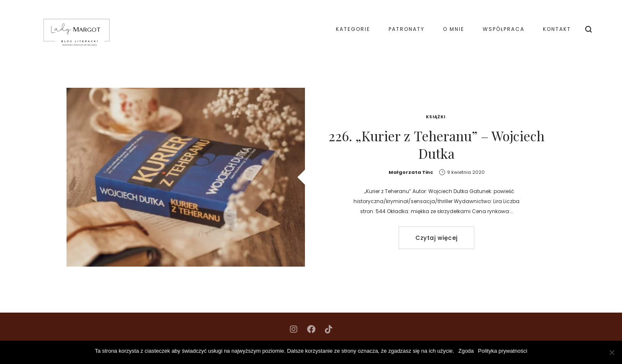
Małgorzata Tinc (411, 172)
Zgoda (466, 351)
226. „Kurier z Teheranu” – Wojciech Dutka (436, 144)
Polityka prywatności (503, 351)
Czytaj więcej (436, 238)
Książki (436, 117)
